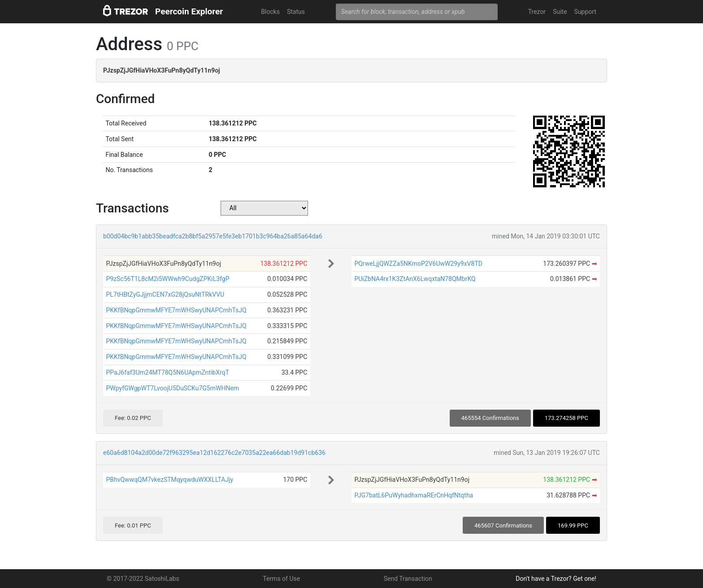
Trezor (537, 12)
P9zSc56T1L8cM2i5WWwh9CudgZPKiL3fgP (167, 279)
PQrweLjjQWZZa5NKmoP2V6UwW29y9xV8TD (418, 264)
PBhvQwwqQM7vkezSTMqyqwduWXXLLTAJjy (169, 480)
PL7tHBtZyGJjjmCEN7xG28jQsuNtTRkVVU (165, 294)
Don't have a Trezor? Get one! (556, 579)
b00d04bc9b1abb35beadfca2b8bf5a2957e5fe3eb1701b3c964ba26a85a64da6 (213, 236)
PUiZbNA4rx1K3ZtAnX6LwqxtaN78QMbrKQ (415, 279)
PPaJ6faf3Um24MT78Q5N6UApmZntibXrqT (167, 372)
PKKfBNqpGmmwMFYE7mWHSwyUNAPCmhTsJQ (176, 310)
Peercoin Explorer (189, 11)
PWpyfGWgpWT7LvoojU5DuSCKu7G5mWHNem (172, 388)
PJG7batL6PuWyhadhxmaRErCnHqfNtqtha (414, 495)
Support (585, 12)
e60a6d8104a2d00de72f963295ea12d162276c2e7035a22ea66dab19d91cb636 (214, 453)
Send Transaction (408, 579)
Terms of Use (281, 579)
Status (296, 12)
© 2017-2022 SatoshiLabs (143, 579)
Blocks (270, 12)
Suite (560, 12)
